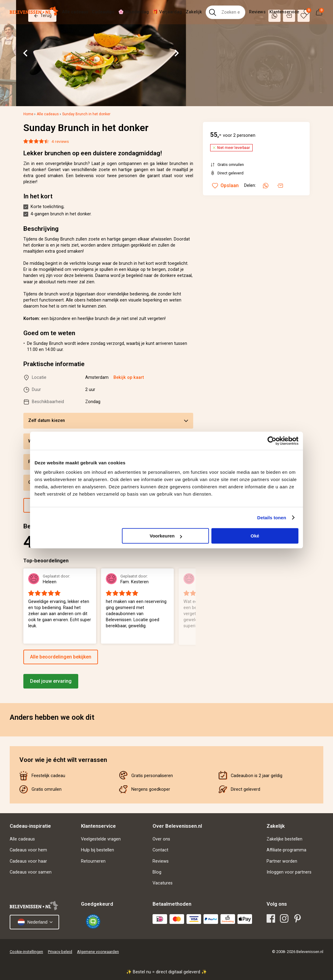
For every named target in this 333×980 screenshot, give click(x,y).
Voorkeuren (166, 536)
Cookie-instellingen (26, 952)
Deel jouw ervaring (51, 681)
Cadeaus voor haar (28, 861)
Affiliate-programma (286, 850)
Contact (160, 850)
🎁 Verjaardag (167, 12)
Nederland (32, 922)
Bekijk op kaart (129, 377)
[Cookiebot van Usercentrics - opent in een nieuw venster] (272, 441)
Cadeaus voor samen (31, 872)
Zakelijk (194, 12)
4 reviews (60, 141)
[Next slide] (176, 53)
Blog (157, 872)
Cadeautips (103, 12)
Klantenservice (284, 12)
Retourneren (93, 861)
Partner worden (282, 861)
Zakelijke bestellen (284, 839)
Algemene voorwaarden (98, 952)
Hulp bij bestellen (98, 850)
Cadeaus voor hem (28, 850)
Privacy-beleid (60, 952)
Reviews (257, 12)
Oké (255, 536)
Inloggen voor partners (289, 872)
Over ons (161, 839)
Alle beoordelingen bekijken (61, 657)
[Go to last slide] (26, 53)
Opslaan (225, 186)
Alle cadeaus (75, 12)
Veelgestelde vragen (101, 839)
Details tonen (272, 518)
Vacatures (163, 883)
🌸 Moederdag (134, 12)
